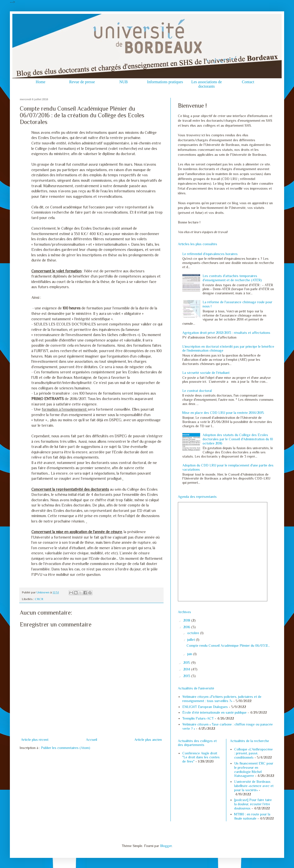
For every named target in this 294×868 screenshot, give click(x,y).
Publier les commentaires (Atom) (66, 748)
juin (190, 654)
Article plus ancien (148, 740)
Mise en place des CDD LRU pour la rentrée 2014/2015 (223, 413)
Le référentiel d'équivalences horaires (210, 254)
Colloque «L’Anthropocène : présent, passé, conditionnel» (253, 753)
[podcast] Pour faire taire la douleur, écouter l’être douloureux (253, 804)
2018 (187, 620)
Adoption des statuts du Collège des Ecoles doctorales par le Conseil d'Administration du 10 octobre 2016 (238, 439)
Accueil (92, 740)
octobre (194, 633)
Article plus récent (35, 740)
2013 (187, 676)
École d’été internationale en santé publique (214, 712)
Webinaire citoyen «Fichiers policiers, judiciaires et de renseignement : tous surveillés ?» (222, 699)
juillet (192, 640)
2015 (187, 663)
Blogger (166, 846)
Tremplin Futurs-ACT (198, 718)
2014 (187, 669)
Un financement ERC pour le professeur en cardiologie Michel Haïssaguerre (254, 769)
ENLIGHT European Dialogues (205, 707)
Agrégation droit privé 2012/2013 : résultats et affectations (226, 333)
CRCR (39, 599)
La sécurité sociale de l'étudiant (206, 373)
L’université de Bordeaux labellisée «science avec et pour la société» (254, 786)
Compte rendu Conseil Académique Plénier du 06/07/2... (228, 646)
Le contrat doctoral (197, 391)
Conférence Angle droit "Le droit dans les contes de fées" (201, 757)
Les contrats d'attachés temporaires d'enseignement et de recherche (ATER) (232, 278)
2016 (187, 627)
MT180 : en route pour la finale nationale (252, 816)
